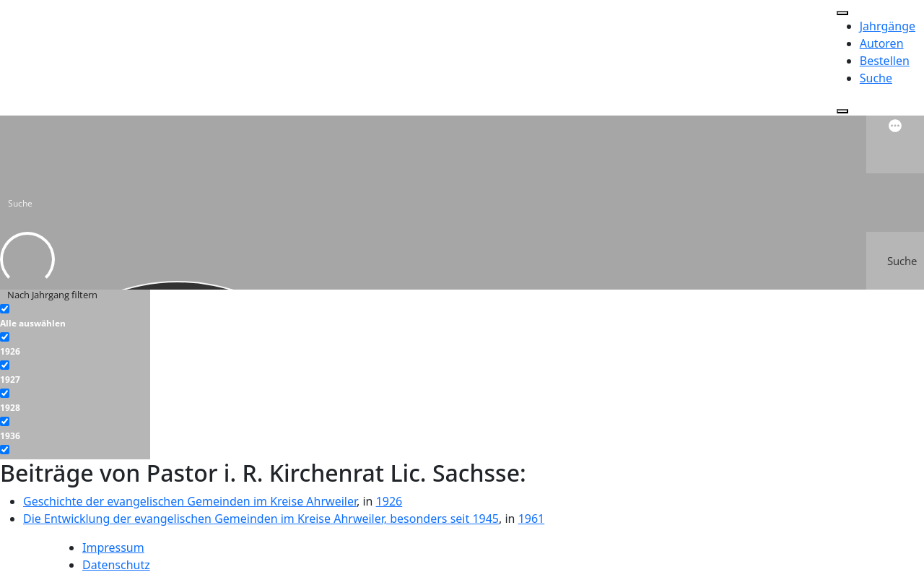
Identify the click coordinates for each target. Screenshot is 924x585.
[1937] (5, 450)
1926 (389, 501)
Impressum (113, 547)
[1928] (5, 393)
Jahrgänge (888, 26)
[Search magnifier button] (895, 261)
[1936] (5, 421)
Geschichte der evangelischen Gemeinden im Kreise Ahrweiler (190, 501)
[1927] (5, 365)
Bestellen (885, 61)
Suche (876, 78)
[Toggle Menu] (842, 13)
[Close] (842, 111)
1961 (532, 519)
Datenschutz (116, 565)
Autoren (882, 43)
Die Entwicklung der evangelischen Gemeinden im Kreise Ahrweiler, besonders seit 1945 (261, 519)
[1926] (5, 337)
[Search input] (463, 202)
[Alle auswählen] (5, 309)
